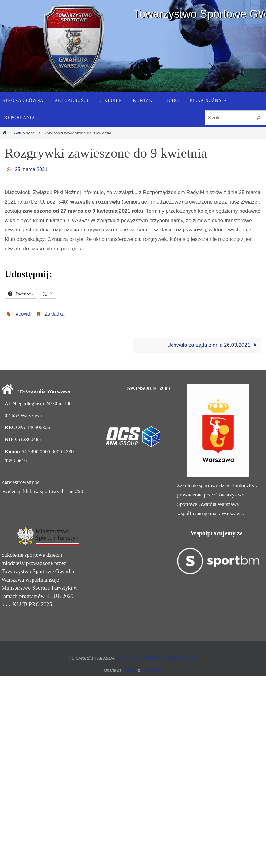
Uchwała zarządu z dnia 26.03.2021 (213, 345)
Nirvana (130, 670)
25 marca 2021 (31, 169)
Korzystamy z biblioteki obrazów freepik (157, 658)
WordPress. (152, 670)
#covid (23, 314)
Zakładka (54, 314)
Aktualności (25, 133)
